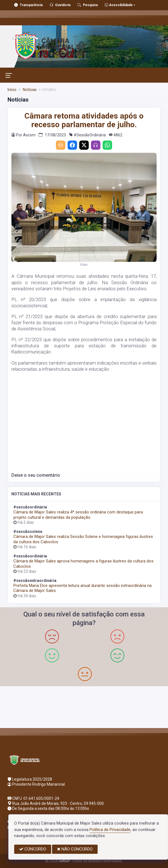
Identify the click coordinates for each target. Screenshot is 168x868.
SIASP (65, 861)
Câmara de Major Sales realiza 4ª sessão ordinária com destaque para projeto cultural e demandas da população (78, 515)
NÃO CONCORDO (75, 849)
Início (12, 90)
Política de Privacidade (110, 830)
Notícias (29, 90)
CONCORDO (33, 849)
